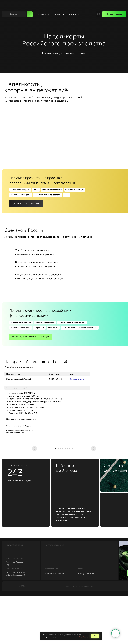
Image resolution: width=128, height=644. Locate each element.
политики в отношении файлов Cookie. (74, 637)
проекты (60, 14)
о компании (44, 14)
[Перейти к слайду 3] (61, 497)
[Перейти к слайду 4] (63, 497)
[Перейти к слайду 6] (67, 497)
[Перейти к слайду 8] (72, 497)
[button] (114, 14)
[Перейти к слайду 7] (70, 497)
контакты (74, 14)
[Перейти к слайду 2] (58, 497)
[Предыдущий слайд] (34, 469)
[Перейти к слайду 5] (65, 497)
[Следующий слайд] (94, 469)
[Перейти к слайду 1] (56, 497)
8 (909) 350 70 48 (54, 622)
